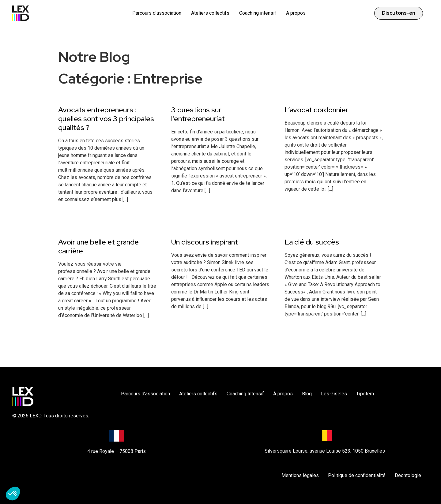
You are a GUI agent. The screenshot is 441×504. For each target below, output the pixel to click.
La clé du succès (312, 242)
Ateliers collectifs (210, 13)
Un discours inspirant (205, 242)
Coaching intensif (258, 13)
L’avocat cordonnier (316, 110)
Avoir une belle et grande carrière (98, 246)
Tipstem (365, 394)
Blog (307, 394)
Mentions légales (300, 475)
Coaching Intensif (245, 394)
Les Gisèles (334, 394)
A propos (296, 13)
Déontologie (408, 475)
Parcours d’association (157, 13)
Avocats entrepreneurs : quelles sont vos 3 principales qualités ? (106, 119)
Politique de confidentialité (357, 475)
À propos (283, 394)
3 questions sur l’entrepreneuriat (198, 114)
